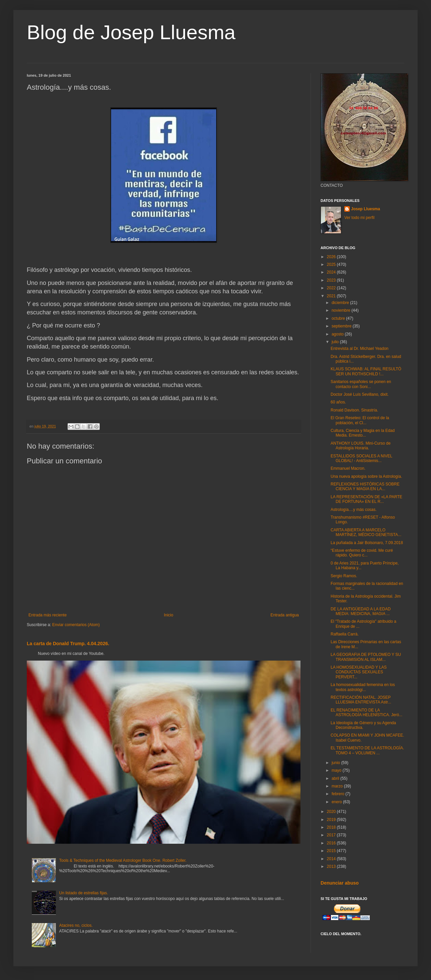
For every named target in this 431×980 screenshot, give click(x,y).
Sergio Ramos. (344, 576)
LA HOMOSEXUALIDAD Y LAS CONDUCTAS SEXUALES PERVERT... (359, 672)
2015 (332, 851)
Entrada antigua (285, 615)
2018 (332, 827)
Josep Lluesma (366, 209)
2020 (332, 812)
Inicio (169, 615)
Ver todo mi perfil (359, 218)
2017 (332, 835)
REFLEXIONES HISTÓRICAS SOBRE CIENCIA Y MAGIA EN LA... (365, 486)
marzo (338, 786)
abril (336, 778)
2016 (332, 843)
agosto (338, 334)
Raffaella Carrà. (345, 634)
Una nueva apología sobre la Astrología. (366, 476)
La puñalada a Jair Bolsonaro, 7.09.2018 (367, 543)
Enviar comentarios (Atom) (76, 625)
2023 (332, 280)
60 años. (338, 402)
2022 (332, 288)
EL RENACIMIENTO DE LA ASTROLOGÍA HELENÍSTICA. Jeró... (366, 712)
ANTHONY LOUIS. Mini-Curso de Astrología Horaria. (361, 446)
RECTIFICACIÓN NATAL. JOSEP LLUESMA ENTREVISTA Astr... (361, 700)
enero (337, 802)
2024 (332, 272)
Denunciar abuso (340, 883)
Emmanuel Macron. (348, 468)
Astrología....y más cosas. (354, 510)
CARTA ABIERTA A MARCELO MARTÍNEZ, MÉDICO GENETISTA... (366, 532)
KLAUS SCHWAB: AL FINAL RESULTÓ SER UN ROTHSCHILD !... (366, 371)
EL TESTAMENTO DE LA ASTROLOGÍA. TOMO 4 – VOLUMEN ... (367, 750)
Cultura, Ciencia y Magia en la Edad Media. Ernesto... (363, 433)
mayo (337, 770)
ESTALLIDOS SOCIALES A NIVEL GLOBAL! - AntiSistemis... (361, 458)
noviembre (341, 310)
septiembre (342, 326)
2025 (332, 265)
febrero (338, 794)
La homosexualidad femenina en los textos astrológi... (363, 687)
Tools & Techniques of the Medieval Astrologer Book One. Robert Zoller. (123, 860)
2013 (332, 866)
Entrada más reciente (48, 615)
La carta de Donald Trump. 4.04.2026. (68, 644)
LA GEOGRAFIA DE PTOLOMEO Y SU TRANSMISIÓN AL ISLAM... (366, 657)
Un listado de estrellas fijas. (84, 893)
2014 (332, 859)
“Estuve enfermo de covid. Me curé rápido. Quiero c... (362, 553)
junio (336, 763)
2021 (332, 296)
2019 (332, 820)
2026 (332, 257)
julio (336, 342)
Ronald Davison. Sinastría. (354, 410)
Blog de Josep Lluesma (131, 32)
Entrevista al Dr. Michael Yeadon (360, 349)
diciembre (341, 303)
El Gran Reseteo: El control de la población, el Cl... (360, 420)
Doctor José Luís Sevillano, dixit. (360, 394)
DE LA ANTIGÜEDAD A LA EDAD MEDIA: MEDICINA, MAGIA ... (361, 611)
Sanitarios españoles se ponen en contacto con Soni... (361, 384)
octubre (339, 318)
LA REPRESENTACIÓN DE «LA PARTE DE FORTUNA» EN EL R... (366, 499)
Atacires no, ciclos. (76, 925)
